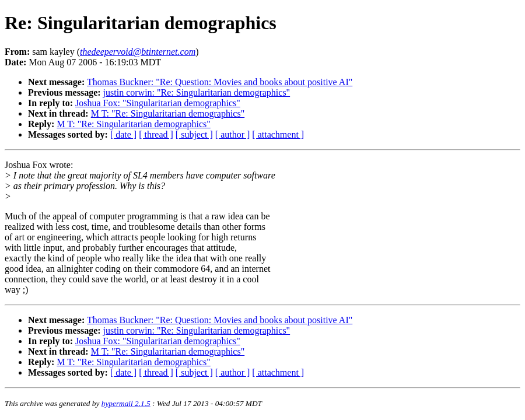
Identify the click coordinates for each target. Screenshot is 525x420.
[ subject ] (194, 134)
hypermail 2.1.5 (126, 403)
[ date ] (123, 134)
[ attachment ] (278, 134)
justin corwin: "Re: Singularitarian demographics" (197, 92)
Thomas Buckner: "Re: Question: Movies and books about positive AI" (220, 82)
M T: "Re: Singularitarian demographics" (168, 113)
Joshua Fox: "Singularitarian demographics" (158, 103)
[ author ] (233, 134)
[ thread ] (156, 134)
